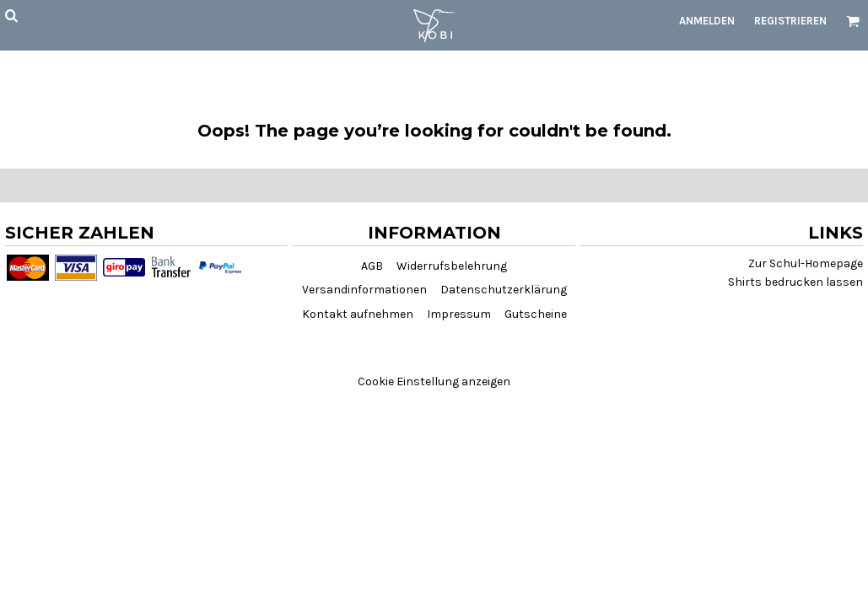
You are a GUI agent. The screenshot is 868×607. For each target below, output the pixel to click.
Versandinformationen (364, 290)
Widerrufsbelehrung (452, 266)
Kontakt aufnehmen (358, 314)
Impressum (459, 314)
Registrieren (790, 21)
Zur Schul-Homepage (806, 263)
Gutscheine (536, 314)
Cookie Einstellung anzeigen (434, 381)
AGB (372, 266)
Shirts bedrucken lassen (795, 282)
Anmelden (707, 21)
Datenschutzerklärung (504, 290)
